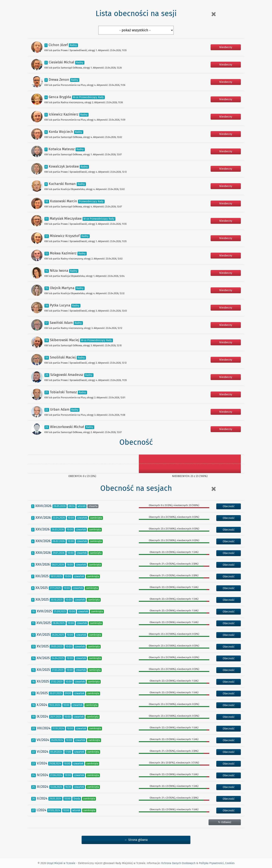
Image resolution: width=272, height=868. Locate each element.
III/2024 (43, 787)
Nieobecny (226, 47)
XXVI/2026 (43, 518)
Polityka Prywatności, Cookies (217, 863)
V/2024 (42, 763)
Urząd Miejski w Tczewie (61, 863)
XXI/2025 (42, 576)
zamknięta (96, 518)
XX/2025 (42, 588)
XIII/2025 (43, 670)
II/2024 (42, 798)
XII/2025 (43, 681)
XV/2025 (43, 646)
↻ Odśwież (225, 822)
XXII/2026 (43, 564)
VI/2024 (43, 752)
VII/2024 (43, 740)
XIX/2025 (42, 599)
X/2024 (42, 705)
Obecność (229, 506)
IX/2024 (42, 716)
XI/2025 (42, 693)
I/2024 (41, 810)
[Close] (213, 14)
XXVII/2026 (43, 506)
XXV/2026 (43, 529)
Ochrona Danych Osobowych (178, 863)
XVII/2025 (44, 623)
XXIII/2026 (43, 553)
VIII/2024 (44, 728)
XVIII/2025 (44, 611)
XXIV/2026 (43, 541)
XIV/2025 (43, 658)
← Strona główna (136, 840)
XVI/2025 (43, 635)
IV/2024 (42, 775)
